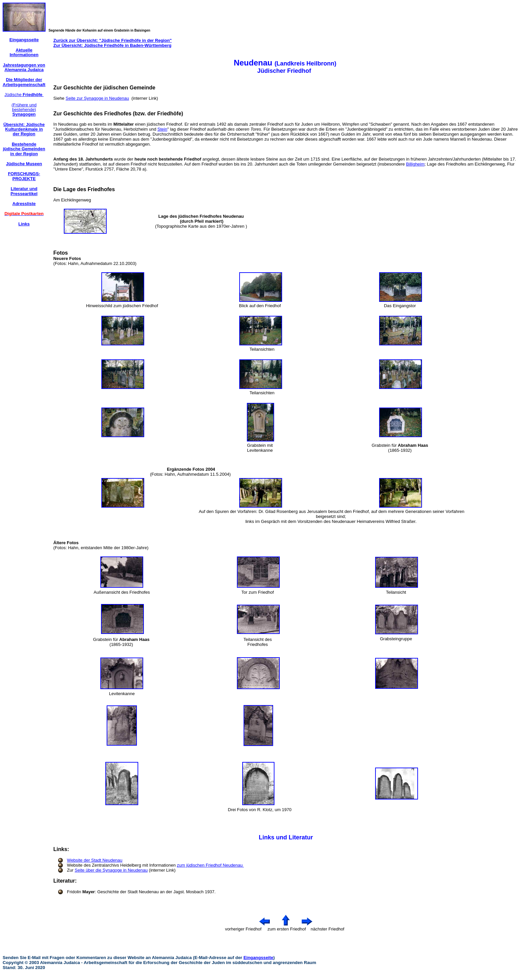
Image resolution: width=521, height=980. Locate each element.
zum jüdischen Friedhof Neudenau (210, 865)
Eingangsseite (259, 958)
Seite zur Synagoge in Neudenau (97, 98)
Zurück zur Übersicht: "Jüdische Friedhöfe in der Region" (113, 40)
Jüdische (24, 95)
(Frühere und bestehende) (24, 110)
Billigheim (415, 164)
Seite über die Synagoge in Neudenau (111, 870)
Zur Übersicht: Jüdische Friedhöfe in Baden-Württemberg (112, 45)
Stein (162, 129)
